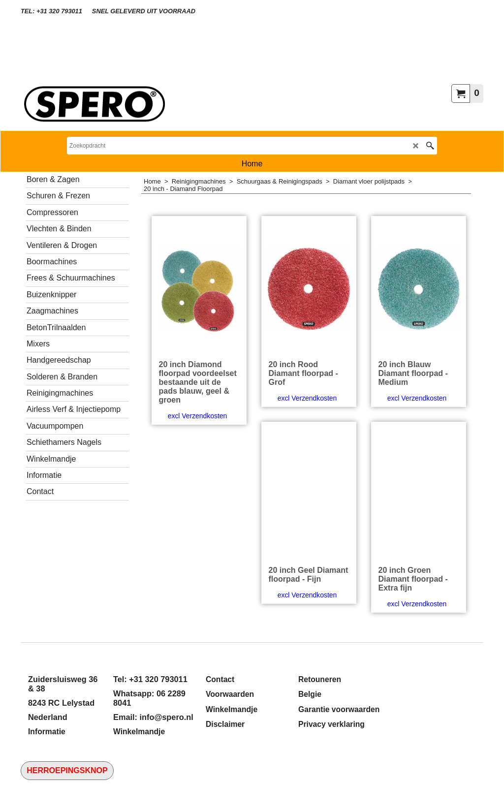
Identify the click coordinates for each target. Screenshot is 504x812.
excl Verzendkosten (198, 416)
